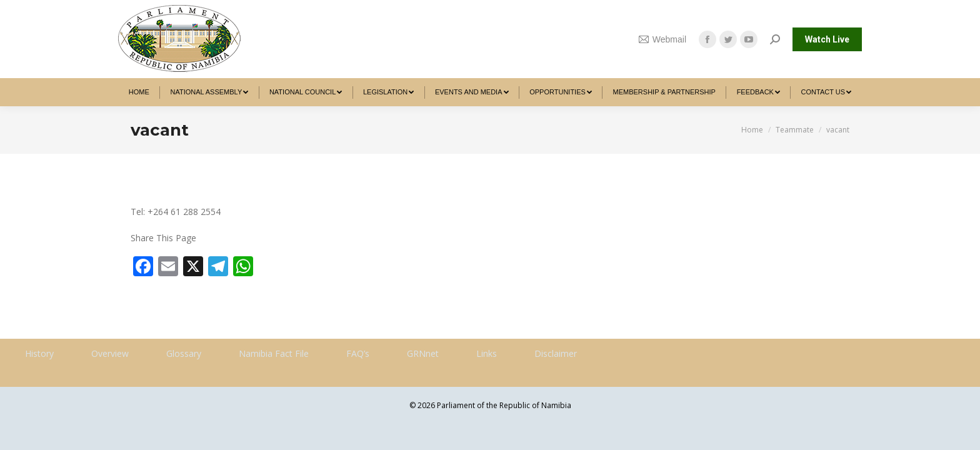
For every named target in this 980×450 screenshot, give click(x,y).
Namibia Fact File (274, 353)
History (39, 353)
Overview (110, 353)
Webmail (662, 39)
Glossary (184, 353)
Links (487, 353)
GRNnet (423, 353)
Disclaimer (556, 353)
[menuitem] (139, 92)
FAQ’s (358, 353)
